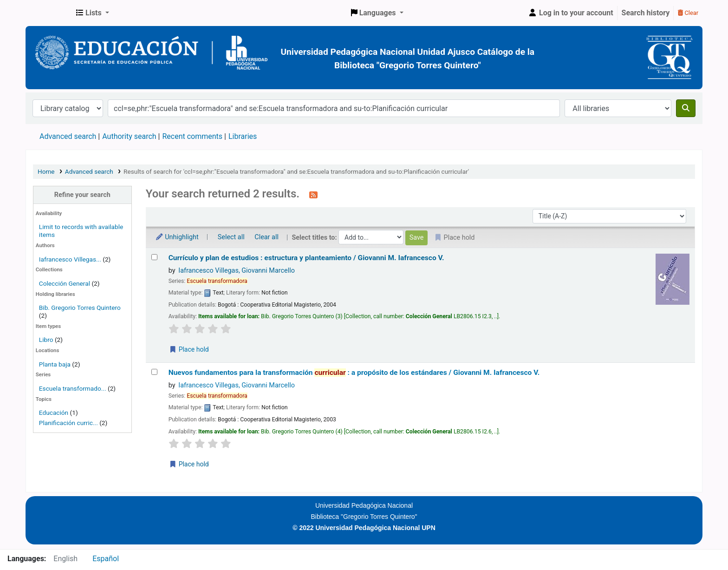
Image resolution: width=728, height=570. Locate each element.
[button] (93, 13)
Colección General (65, 283)
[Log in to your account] (571, 13)
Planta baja (55, 364)
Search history (646, 13)
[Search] (686, 108)
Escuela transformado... (73, 388)
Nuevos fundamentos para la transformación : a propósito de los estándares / (354, 373)
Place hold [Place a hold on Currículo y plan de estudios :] (189, 349)
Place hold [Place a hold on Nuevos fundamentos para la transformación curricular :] (189, 464)
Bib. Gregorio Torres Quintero (80, 308)
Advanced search (68, 136)
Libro (46, 340)
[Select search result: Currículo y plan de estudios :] (154, 257)
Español (106, 559)
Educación (54, 413)
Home (46, 171)
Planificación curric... (68, 423)
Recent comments (192, 136)
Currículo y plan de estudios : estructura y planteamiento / (306, 258)
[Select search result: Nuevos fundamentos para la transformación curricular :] (154, 372)
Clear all (266, 237)
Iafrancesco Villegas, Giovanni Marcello (237, 271)
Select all (231, 237)
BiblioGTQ (49, 13)
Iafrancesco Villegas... (70, 259)
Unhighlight (177, 237)
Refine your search (82, 195)
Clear (688, 13)
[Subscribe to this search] (313, 195)
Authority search (129, 136)
